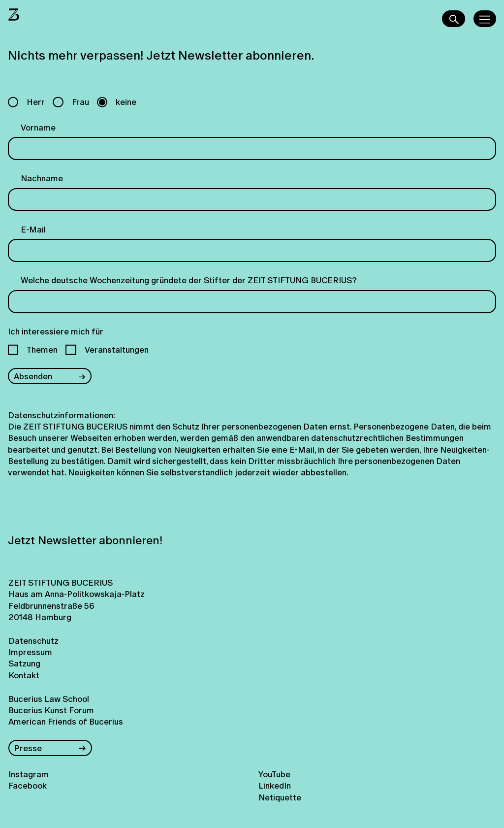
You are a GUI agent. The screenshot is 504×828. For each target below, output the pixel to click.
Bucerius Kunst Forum (51, 710)
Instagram (29, 774)
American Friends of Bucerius (66, 721)
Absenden (33, 376)
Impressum (30, 652)
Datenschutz (33, 641)
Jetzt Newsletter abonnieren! (85, 540)
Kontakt (24, 675)
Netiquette (280, 797)
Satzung (24, 663)
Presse (28, 748)
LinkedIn (275, 785)
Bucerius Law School (49, 699)
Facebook (28, 785)
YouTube (274, 774)
